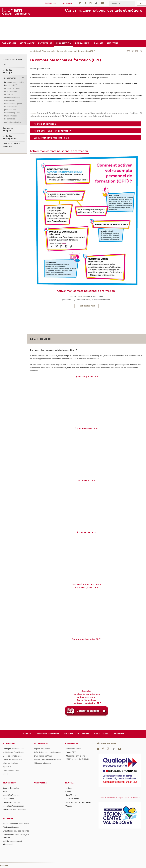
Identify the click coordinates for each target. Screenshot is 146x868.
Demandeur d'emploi (8, 129)
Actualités (40, 783)
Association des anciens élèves (78, 802)
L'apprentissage (11, 116)
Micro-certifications (11, 763)
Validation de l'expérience (13, 752)
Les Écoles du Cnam (11, 770)
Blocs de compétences (12, 756)
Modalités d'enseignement (10, 137)
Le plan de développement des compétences (12, 98)
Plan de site (27, 734)
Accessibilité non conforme (48, 734)
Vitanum (69, 806)
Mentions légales (101, 734)
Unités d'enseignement (12, 759)
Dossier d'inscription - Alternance (48, 759)
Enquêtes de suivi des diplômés (16, 831)
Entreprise (72, 743)
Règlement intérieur (11, 827)
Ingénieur (7, 767)
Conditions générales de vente (76, 734)
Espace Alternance (42, 749)
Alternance (41, 743)
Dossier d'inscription (12, 59)
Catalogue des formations (13, 749)
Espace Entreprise (73, 749)
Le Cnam (70, 783)
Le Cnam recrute (72, 799)
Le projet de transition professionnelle (13, 90)
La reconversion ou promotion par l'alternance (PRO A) (13, 110)
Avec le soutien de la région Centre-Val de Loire (120, 798)
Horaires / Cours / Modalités (11, 145)
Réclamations (118, 734)
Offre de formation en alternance (48, 752)
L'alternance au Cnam (43, 756)
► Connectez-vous (87, 306)
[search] (122, 3)
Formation (9, 743)
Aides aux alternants (43, 763)
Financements (48, 51)
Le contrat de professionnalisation (12, 120)
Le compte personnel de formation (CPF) (76, 51)
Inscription (35, 51)
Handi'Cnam (71, 795)
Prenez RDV (71, 752)
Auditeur (8, 818)
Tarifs (5, 65)
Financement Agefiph (13, 104)
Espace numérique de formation (16, 824)
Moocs (6, 774)
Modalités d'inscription (8, 71)
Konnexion (4, 866)
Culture (68, 792)
